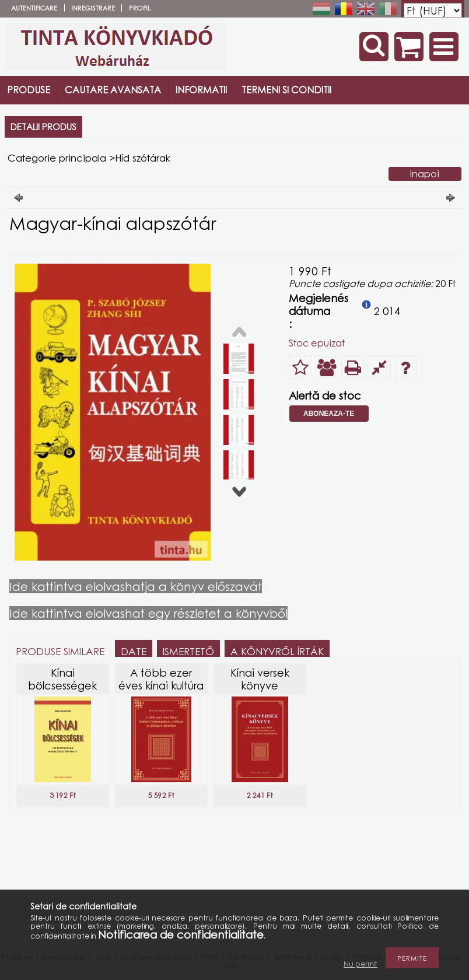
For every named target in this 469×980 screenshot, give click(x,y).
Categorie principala (57, 158)
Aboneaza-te (329, 414)
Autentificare (34, 8)
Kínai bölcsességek (62, 679)
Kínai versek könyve (260, 679)
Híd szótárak (143, 158)
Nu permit (360, 964)
